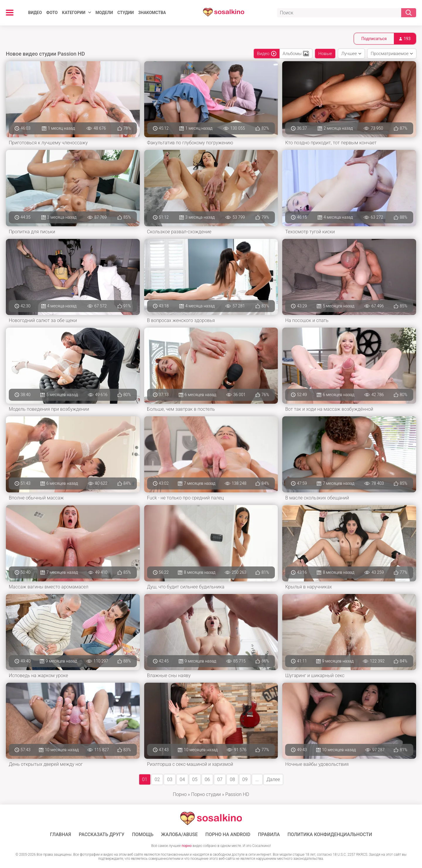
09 (245, 779)
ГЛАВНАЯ (61, 835)
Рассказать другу (102, 835)
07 (220, 779)
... (257, 779)
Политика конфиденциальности (330, 835)
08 (232, 779)
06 (207, 779)
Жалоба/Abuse (179, 835)
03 (170, 779)
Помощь (143, 835)
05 (195, 779)
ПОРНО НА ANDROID (228, 835)
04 (182, 779)
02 (157, 779)
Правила (269, 835)
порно (187, 846)
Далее (273, 779)
